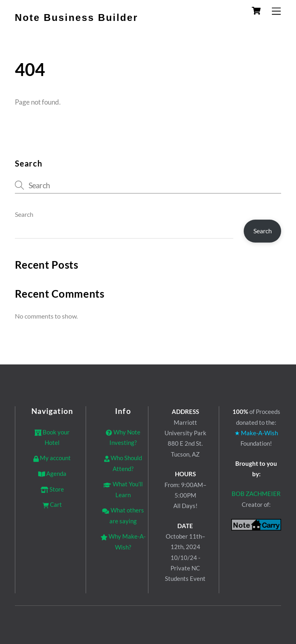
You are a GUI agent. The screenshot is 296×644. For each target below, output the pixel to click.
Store (52, 489)
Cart (52, 504)
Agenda (52, 473)
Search (24, 214)
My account (52, 458)
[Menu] (276, 11)
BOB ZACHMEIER (256, 494)
